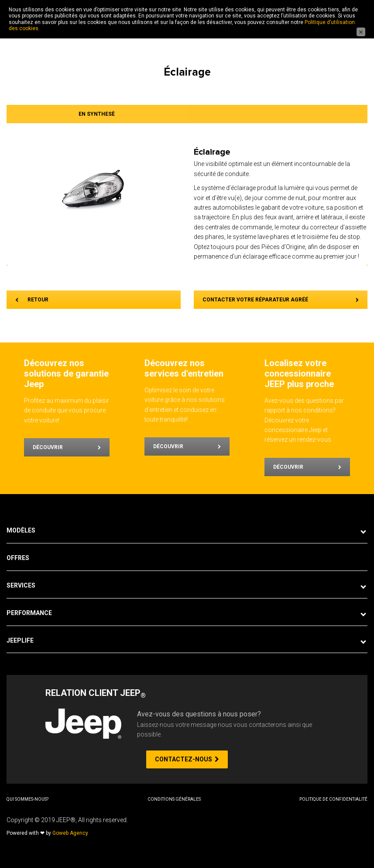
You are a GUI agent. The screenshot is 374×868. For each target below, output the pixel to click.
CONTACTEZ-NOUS (187, 759)
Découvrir (67, 447)
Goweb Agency (70, 833)
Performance (29, 613)
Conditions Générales (174, 799)
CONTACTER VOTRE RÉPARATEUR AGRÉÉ (281, 300)
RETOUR (32, 300)
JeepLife (20, 640)
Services (21, 585)
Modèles (21, 530)
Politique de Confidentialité (333, 799)
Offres (18, 558)
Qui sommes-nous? (27, 799)
